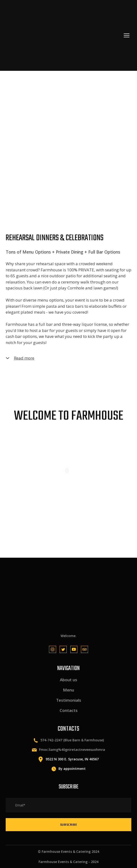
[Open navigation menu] (127, 35)
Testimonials (69, 700)
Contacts (69, 710)
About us (68, 680)
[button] (68, 358)
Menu (68, 690)
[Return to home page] (36, 35)
